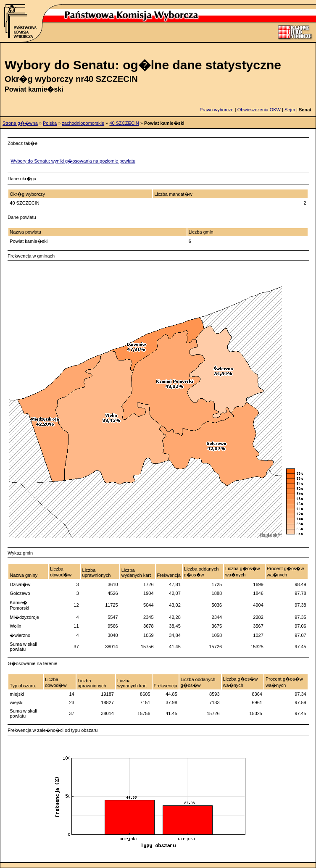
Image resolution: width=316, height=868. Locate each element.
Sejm (290, 110)
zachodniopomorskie (83, 123)
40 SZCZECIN (124, 123)
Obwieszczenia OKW (259, 110)
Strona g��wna (20, 123)
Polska (50, 123)
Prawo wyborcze (217, 110)
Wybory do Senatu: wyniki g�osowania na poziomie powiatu (73, 161)
